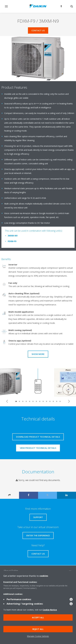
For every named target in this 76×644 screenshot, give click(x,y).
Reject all (38, 629)
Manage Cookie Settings (38, 636)
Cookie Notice (50, 610)
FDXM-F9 (12, 241)
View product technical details (38, 448)
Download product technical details (38, 437)
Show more (38, 354)
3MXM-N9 (13, 236)
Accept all (38, 617)
